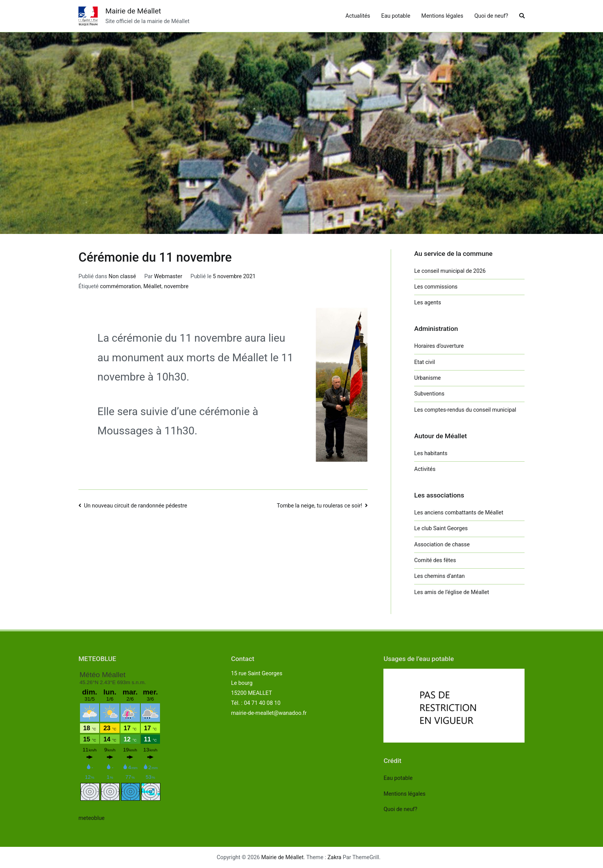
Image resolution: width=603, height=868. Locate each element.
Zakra (335, 857)
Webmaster (168, 276)
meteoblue (92, 818)
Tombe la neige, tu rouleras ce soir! (320, 506)
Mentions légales (442, 16)
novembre (176, 286)
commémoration (120, 286)
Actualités (358, 16)
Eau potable (396, 16)
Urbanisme (427, 378)
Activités (425, 469)
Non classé (122, 276)
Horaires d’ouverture (439, 346)
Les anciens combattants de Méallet (459, 513)
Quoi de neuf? (491, 16)
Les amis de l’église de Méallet (452, 592)
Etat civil (425, 362)
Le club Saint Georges (441, 528)
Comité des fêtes (435, 560)
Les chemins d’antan (439, 576)
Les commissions (436, 287)
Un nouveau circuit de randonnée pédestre (136, 506)
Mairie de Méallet (133, 11)
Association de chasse (442, 545)
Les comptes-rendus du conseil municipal (465, 410)
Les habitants (431, 453)
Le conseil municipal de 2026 (450, 271)
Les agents (428, 303)
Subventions (429, 394)
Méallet (152, 286)
